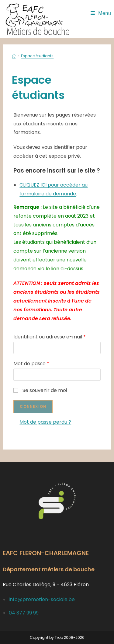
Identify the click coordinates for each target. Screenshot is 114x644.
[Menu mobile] (101, 13)
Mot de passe (31, 364)
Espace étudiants (37, 56)
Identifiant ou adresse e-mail (50, 337)
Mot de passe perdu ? (45, 422)
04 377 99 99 (24, 613)
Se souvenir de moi (40, 390)
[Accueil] (14, 56)
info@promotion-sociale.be (42, 599)
